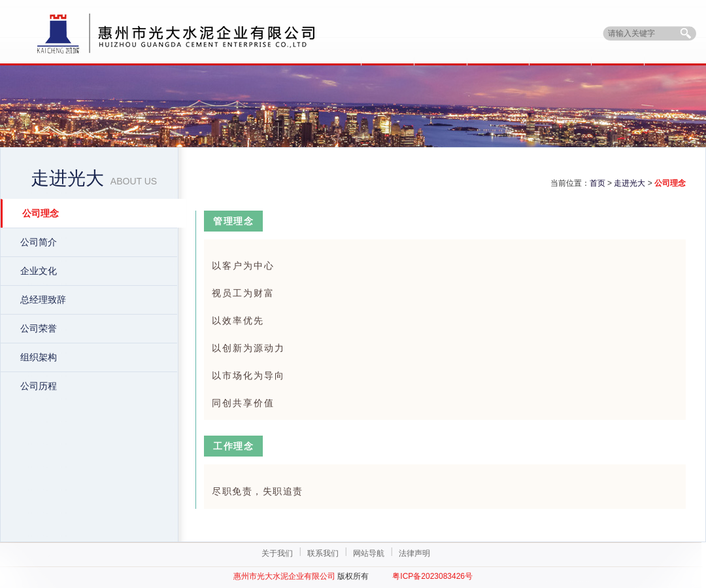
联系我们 (323, 553)
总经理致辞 (43, 300)
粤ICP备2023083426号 (432, 576)
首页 (597, 183)
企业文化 (39, 271)
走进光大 (630, 183)
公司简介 (39, 242)
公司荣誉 (39, 328)
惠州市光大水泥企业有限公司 (284, 576)
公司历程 (39, 386)
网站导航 (369, 553)
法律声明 (414, 553)
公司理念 (41, 213)
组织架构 (39, 357)
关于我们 (277, 553)
